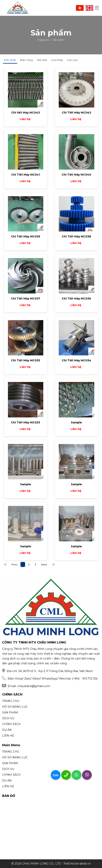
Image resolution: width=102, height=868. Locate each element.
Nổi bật (42, 60)
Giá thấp (57, 60)
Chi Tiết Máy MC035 (25, 360)
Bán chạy (27, 60)
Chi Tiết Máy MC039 (26, 236)
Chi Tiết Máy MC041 (26, 175)
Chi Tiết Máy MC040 (76, 175)
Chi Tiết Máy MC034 (76, 360)
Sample (76, 422)
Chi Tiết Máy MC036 (76, 299)
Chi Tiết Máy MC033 (25, 422)
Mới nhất (10, 60)
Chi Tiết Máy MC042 (76, 113)
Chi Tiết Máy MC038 (76, 236)
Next (44, 564)
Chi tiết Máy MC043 (25, 113)
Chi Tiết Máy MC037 (26, 299)
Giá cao (72, 60)
